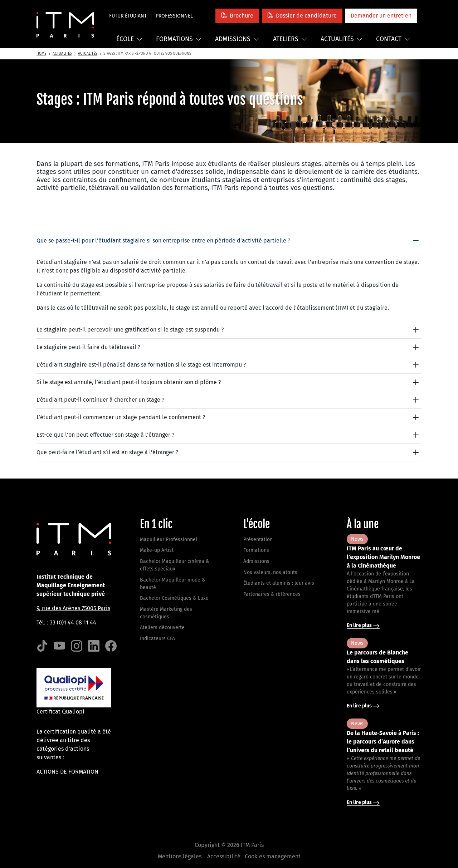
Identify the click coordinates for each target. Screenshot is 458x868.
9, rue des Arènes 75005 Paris (73, 608)
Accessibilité (224, 856)
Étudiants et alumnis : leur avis (279, 583)
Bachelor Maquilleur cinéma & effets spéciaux (175, 565)
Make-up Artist (157, 550)
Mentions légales (180, 856)
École (129, 39)
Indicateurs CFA (157, 639)
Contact (393, 39)
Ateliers (290, 39)
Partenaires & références (272, 594)
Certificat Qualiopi (60, 712)
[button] (237, 16)
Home (41, 54)
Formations (179, 39)
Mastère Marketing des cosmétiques (166, 613)
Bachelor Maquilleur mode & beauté (173, 584)
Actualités (342, 39)
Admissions (237, 39)
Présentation (258, 540)
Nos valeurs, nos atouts (270, 572)
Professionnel (174, 16)
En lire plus (363, 626)
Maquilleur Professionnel (169, 540)
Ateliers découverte (162, 627)
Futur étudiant (128, 16)
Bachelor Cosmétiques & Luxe (174, 598)
